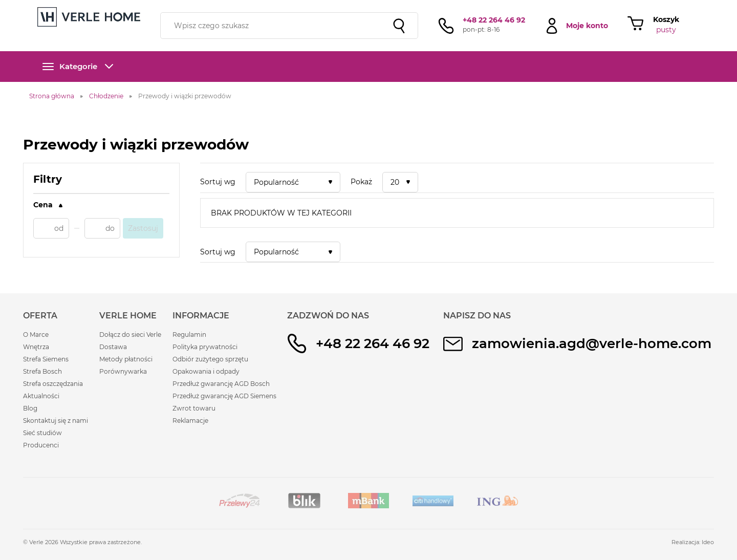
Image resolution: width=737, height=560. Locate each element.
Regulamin (189, 335)
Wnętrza (36, 347)
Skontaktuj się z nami (56, 421)
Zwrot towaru (194, 408)
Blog (30, 408)
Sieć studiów (42, 433)
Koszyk (666, 19)
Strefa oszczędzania (53, 384)
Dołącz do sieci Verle (130, 335)
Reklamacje (190, 421)
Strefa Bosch (42, 371)
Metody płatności (126, 359)
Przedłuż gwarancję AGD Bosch (221, 384)
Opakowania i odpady (206, 371)
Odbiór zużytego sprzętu (210, 359)
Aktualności (41, 396)
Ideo (708, 542)
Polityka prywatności (205, 347)
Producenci (41, 445)
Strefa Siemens (46, 359)
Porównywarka (123, 371)
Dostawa (113, 347)
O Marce (36, 335)
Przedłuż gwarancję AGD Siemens (224, 396)
